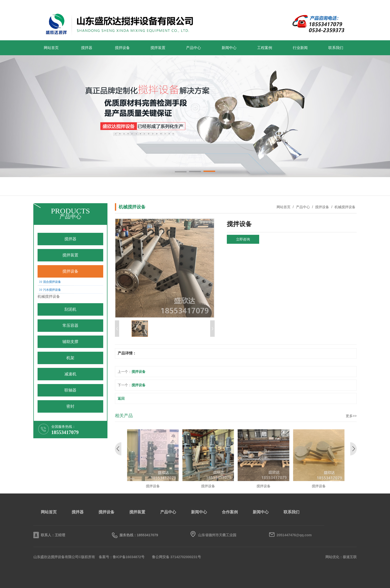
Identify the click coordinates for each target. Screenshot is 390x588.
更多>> (351, 416)
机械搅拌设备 (344, 207)
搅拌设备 (122, 48)
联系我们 (336, 48)
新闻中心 (229, 48)
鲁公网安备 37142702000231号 (176, 557)
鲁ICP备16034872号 (129, 557)
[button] (181, 172)
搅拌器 (87, 48)
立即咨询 (243, 239)
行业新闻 (300, 48)
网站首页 (51, 48)
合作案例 (230, 512)
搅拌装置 (158, 48)
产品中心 (194, 48)
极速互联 (350, 557)
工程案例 (265, 48)
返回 (121, 398)
